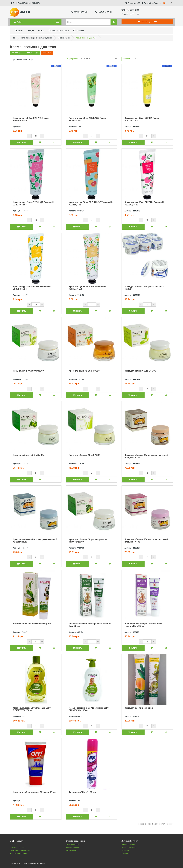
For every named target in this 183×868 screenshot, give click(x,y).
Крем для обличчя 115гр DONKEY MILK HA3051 (144, 288)
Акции (31, 31)
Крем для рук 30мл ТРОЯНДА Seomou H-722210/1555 (34, 204)
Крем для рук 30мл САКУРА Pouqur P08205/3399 (31, 120)
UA (170, 3)
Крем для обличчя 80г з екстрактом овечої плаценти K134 (35, 541)
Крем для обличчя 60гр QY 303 (84, 455)
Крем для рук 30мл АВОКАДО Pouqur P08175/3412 (88, 120)
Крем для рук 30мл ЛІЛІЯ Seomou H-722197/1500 (87, 288)
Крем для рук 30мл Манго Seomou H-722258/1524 (32, 288)
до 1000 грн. (17, 53)
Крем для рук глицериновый (139, 708)
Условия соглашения (19, 854)
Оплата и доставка (59, 31)
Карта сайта (71, 851)
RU (165, 3)
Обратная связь (72, 845)
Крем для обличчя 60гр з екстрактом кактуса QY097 (88, 541)
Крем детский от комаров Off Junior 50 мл (34, 792)
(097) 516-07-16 (104, 12)
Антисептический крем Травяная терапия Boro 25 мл (90, 625)
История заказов (129, 848)
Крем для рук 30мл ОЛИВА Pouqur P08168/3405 (142, 120)
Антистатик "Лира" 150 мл (82, 792)
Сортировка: (72, 59)
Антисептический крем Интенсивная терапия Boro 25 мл (143, 625)
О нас (41, 31)
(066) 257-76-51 (80, 12)
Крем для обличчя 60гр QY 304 (29, 455)
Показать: (127, 59)
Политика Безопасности (20, 851)
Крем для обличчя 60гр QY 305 (140, 371)
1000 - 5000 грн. (33, 53)
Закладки (125, 851)
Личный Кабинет (128, 845)
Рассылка (126, 854)
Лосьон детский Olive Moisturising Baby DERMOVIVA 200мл (89, 709)
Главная (19, 31)
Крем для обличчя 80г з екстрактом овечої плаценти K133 (146, 541)
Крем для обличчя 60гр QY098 (84, 371)
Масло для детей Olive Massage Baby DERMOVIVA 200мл (32, 709)
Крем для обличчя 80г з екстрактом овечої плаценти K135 (146, 457)
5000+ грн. (48, 53)
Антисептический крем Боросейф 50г (32, 624)
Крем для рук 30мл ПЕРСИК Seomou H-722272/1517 (145, 204)
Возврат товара (72, 848)
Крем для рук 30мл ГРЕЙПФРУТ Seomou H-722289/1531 (91, 204)
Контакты (78, 31)
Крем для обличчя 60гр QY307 (28, 371)
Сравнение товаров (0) (23, 60)
